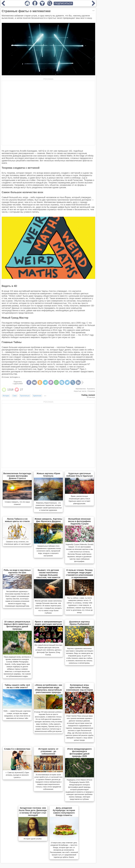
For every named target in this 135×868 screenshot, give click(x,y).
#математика (81, 389)
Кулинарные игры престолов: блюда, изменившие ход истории (79, 687)
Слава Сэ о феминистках (17, 749)
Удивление (37, 396)
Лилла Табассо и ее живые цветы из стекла (17, 520)
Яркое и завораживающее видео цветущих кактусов (48, 623)
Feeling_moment (88, 395)
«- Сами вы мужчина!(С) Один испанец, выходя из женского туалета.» (17, 775)
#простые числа (80, 391)
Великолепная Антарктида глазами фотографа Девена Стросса (17, 476)
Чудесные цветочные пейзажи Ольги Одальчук (80, 475)
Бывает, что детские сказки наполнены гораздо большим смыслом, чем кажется (48, 574)
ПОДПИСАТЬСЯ (63, 3)
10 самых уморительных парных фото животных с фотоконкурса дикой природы (17, 625)
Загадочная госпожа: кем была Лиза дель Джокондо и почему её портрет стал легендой (33, 812)
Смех (15, 396)
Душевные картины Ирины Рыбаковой (80, 623)
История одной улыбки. (33, 839)
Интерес (6, 396)
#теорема (91, 391)
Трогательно (25, 396)
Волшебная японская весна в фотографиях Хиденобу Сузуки (80, 521)
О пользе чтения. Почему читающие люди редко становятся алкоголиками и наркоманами (79, 574)
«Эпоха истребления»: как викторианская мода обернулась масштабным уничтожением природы (48, 689)
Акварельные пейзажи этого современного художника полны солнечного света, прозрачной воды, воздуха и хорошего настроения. (48, 551)
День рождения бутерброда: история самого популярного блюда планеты (64, 812)
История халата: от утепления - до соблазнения (48, 751)
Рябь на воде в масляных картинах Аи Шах (17, 571)
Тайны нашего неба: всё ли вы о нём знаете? (17, 686)
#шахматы (91, 389)
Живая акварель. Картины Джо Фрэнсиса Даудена (48, 520)
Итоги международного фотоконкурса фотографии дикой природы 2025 (79, 753)
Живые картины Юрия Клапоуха (48, 475)
